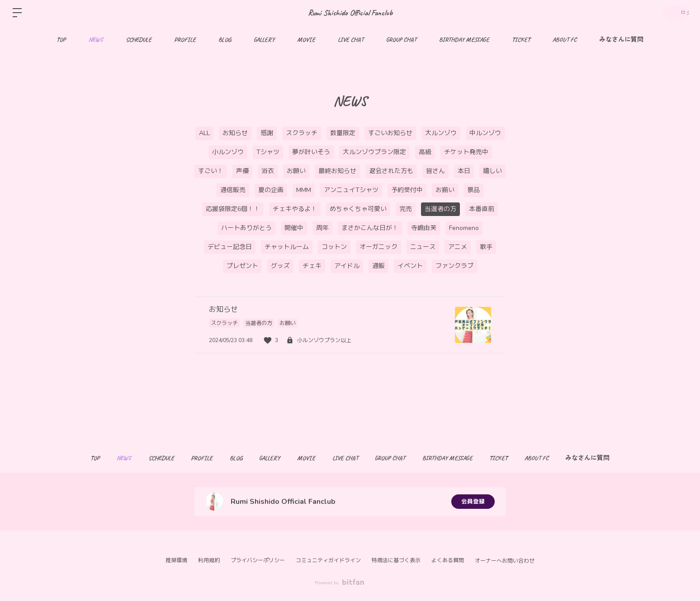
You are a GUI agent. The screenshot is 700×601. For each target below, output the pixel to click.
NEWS (96, 40)
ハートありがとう (246, 228)
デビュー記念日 (230, 247)
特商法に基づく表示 (396, 560)
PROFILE (185, 40)
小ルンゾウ (228, 152)
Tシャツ (268, 152)
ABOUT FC (565, 40)
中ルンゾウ (485, 133)
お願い (296, 171)
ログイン (673, 13)
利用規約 (209, 560)
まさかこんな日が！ (370, 228)
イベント (410, 266)
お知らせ (235, 133)
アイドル (347, 266)
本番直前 (482, 209)
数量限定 (343, 133)
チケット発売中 (466, 152)
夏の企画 (271, 190)
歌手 (486, 247)
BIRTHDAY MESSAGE (464, 40)
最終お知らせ (337, 171)
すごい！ (211, 171)
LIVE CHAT (351, 40)
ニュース (423, 247)
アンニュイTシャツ (351, 190)
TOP (61, 40)
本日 (464, 171)
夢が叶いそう (311, 152)
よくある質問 (448, 560)
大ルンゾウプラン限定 (374, 152)
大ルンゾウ (441, 133)
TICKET (521, 40)
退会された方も (391, 171)
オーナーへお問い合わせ (505, 561)
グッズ (280, 266)
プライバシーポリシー (258, 560)
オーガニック (378, 247)
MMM (304, 190)
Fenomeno (464, 228)
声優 (242, 171)
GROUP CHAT (401, 40)
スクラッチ (302, 133)
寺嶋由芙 (424, 228)
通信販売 (233, 190)
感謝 (267, 133)
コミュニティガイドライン (328, 560)
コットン (334, 247)
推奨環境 (176, 560)
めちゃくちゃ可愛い (358, 209)
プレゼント (242, 266)
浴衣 (268, 171)
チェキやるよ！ (295, 209)
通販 (378, 266)
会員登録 (473, 501)
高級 (425, 152)
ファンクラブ (454, 266)
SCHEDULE (139, 40)
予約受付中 (407, 190)
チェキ (312, 266)
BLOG (225, 40)
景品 (473, 190)
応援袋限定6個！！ (233, 209)
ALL (204, 133)
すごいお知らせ (390, 133)
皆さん (435, 171)
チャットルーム (287, 247)
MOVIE (306, 40)
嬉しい (492, 171)
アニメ (458, 247)
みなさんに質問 (621, 40)
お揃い (445, 190)
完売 (406, 209)
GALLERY (264, 40)
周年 (322, 228)
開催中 (294, 228)
